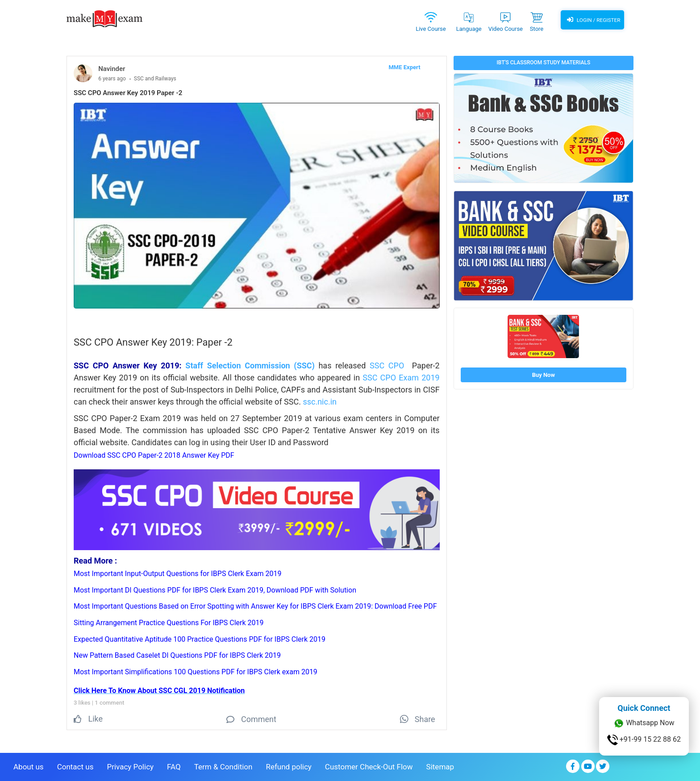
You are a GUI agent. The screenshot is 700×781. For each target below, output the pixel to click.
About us (29, 766)
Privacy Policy (130, 766)
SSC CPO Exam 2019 (401, 378)
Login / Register (592, 20)
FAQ (174, 766)
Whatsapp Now (644, 723)
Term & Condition (223, 766)
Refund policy (288, 766)
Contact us (75, 766)
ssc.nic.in (320, 402)
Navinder (112, 69)
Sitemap (440, 766)
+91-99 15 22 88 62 (644, 740)
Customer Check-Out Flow (369, 766)
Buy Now (544, 375)
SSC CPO (387, 365)
